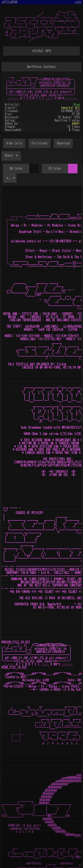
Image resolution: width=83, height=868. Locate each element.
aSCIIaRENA (9, 2)
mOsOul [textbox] (11, 178)
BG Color (16, 169)
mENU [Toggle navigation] (78, 3)
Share (9, 156)
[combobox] (10, 178)
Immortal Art (70, 108)
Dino (77, 105)
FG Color (55, 169)
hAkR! (76, 124)
